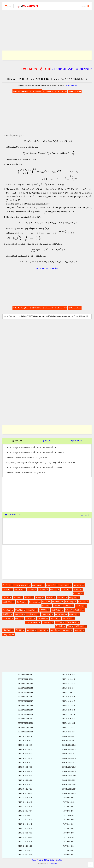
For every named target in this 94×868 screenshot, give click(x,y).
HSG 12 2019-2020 (25, 837)
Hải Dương (7, 602)
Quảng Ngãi (46, 614)
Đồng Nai (78, 630)
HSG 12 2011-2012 (25, 802)
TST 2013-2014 (69, 811)
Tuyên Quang (71, 622)
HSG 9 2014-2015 (69, 692)
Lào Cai (68, 605)
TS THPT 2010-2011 (25, 675)
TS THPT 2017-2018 (25, 706)
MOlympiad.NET (52, 863)
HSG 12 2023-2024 (25, 855)
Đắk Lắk (54, 630)
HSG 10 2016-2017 (25, 763)
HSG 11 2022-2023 (69, 789)
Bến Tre (53, 590)
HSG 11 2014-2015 (69, 754)
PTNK (68, 610)
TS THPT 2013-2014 (25, 688)
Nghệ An (31, 610)
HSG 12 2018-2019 (25, 833)
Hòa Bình (61, 597)
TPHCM (29, 618)
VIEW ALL (85, 515)
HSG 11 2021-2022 (69, 785)
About (34, 860)
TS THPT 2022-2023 (25, 728)
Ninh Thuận (56, 610)
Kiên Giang (69, 602)
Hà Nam (27, 597)
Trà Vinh (59, 622)
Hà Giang (17, 597)
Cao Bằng (65, 590)
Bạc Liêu (6, 590)
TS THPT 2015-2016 (25, 697)
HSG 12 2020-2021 (25, 842)
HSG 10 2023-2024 (25, 793)
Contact (40, 860)
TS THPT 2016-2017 (25, 701)
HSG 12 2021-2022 (25, 846)
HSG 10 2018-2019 (25, 771)
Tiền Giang (46, 623)
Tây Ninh (59, 626)
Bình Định (77, 585)
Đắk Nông (66, 630)
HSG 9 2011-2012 (69, 679)
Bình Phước (51, 585)
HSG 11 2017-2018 (69, 767)
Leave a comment (71, 85)
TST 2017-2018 (69, 829)
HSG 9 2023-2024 (69, 732)
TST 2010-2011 (69, 798)
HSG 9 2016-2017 (69, 701)
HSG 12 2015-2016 (25, 820)
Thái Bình (54, 618)
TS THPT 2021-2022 (25, 723)
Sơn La (18, 619)
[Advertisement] (47, 27)
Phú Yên (6, 614)
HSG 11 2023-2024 (69, 793)
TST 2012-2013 (69, 807)
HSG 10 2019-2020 (25, 776)
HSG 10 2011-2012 (25, 741)
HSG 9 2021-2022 (69, 723)
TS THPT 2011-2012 (25, 679)
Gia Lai (6, 597)
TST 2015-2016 (69, 820)
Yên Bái (18, 630)
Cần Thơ (77, 593)
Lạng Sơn (7, 610)
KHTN (44, 602)
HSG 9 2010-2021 (69, 675)
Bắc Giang (18, 590)
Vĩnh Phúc (7, 630)
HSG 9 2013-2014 (69, 688)
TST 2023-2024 (69, 855)
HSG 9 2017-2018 (69, 706)
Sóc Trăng (7, 618)
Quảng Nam (32, 614)
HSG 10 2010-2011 (25, 736)
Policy (53, 860)
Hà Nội (38, 598)
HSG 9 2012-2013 (69, 684)
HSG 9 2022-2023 (69, 728)
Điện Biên (30, 630)
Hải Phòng (20, 602)
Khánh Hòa (56, 602)
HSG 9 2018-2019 (69, 710)
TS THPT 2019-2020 (25, 714)
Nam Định (19, 610)
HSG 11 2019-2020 (69, 776)
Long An (57, 605)
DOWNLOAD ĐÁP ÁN (47, 268)
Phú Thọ (78, 610)
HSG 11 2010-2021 (69, 736)
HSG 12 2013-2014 (25, 811)
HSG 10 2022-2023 (25, 789)
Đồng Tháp (7, 635)
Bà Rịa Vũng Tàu (21, 585)
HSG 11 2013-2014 (69, 749)
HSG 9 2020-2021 (69, 719)
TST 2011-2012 (69, 802)
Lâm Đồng (79, 606)
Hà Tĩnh (49, 597)
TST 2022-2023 (69, 850)
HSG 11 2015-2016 (69, 758)
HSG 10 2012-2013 (25, 745)
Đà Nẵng (42, 630)
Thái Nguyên (67, 618)
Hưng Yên (73, 598)
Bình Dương (37, 585)
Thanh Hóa (41, 618)
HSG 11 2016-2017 (69, 763)
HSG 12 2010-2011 (25, 798)
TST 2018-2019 (69, 833)
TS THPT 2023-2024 (25, 732)
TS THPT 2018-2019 (25, 710)
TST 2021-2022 (69, 846)
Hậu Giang (33, 602)
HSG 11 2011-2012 (69, 741)
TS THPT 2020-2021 (25, 719)
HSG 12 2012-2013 (25, 807)
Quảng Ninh (60, 614)
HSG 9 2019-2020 (69, 714)
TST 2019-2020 (69, 837)
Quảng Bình (18, 614)
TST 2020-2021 (69, 842)
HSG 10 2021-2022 (25, 785)
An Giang (6, 585)
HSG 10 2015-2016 (25, 758)
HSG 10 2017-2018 (25, 767)
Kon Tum (82, 602)
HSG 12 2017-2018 (25, 829)
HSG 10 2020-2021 (25, 780)
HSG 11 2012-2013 (69, 745)
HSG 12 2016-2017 (25, 824)
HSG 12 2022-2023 (25, 850)
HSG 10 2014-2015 (25, 754)
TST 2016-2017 (69, 824)
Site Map (59, 860)
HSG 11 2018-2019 (69, 771)
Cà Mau (76, 589)
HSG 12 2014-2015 (25, 815)
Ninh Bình (43, 610)
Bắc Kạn (31, 590)
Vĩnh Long (80, 626)
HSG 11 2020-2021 (69, 780)
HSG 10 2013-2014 (25, 749)
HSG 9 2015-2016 (69, 697)
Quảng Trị (73, 614)
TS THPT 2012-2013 (25, 684)
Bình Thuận (64, 585)
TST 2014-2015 (69, 815)
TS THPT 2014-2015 (25, 692)
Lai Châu (45, 605)
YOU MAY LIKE (13, 515)
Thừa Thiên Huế (31, 623)
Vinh (69, 626)
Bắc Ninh (42, 590)
